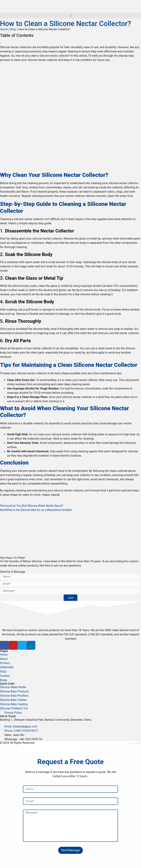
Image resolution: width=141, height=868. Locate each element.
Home (4, 29)
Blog (13, 29)
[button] (70, 15)
